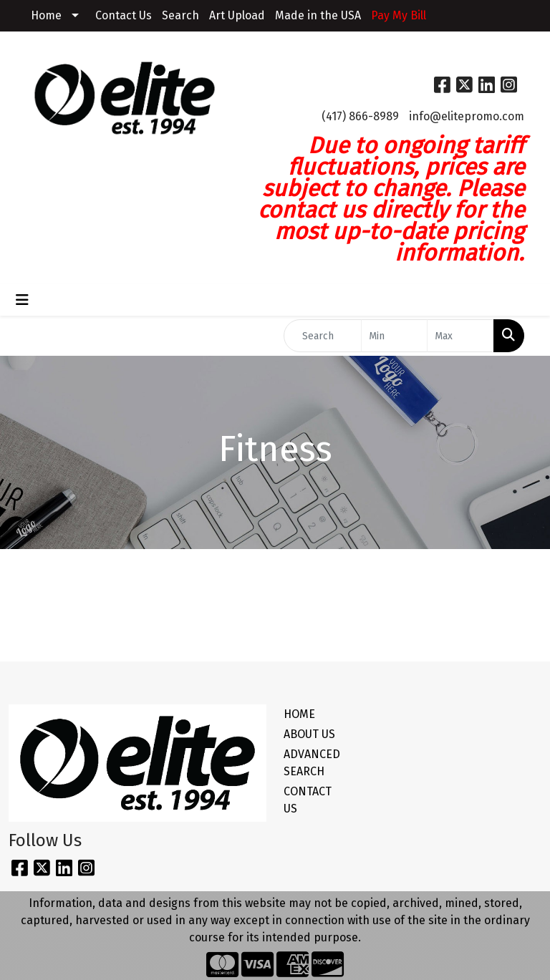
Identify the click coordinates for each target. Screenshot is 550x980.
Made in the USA (318, 15)
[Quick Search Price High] (460, 336)
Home (46, 15)
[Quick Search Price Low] (395, 336)
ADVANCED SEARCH (309, 763)
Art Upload (237, 15)
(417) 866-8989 (360, 116)
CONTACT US (308, 800)
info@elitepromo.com (467, 116)
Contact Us (124, 15)
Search (180, 15)
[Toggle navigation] (22, 300)
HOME (299, 714)
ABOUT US (309, 734)
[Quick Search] (323, 336)
